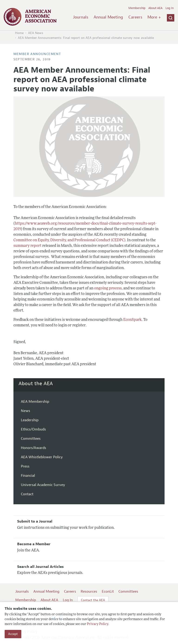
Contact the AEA (93, 600)
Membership (137, 8)
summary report (27, 246)
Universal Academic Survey (43, 485)
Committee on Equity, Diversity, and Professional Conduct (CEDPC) (69, 240)
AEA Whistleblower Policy (42, 457)
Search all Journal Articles (40, 567)
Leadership (30, 420)
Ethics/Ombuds (33, 429)
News (25, 411)
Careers (135, 17)
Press (25, 466)
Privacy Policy (98, 624)
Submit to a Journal (35, 521)
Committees (31, 439)
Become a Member (34, 544)
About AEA (155, 8)
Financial (28, 476)
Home (19, 33)
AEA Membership (35, 402)
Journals (81, 17)
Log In (170, 8)
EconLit (108, 591)
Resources (89, 591)
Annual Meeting (108, 17)
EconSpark (132, 320)
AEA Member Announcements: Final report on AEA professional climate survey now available (86, 38)
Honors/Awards (33, 448)
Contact (27, 494)
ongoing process (108, 288)
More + (154, 17)
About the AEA (36, 384)
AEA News (36, 33)
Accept (13, 634)
